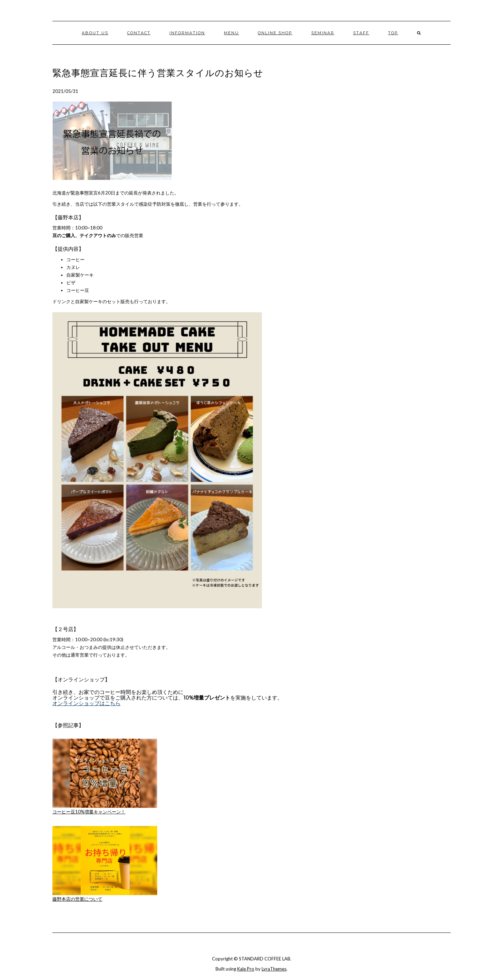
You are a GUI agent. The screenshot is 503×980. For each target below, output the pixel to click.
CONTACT (139, 33)
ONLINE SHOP (275, 33)
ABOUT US (95, 33)
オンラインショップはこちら (86, 703)
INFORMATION (187, 33)
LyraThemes (274, 969)
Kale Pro (246, 969)
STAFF (361, 33)
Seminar (323, 33)
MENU (231, 33)
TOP (393, 33)
